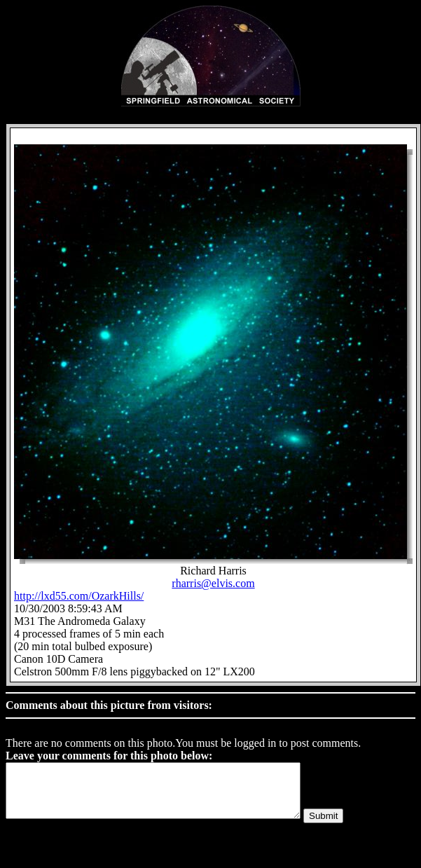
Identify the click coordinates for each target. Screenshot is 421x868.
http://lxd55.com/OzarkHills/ (79, 596)
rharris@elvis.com (213, 583)
